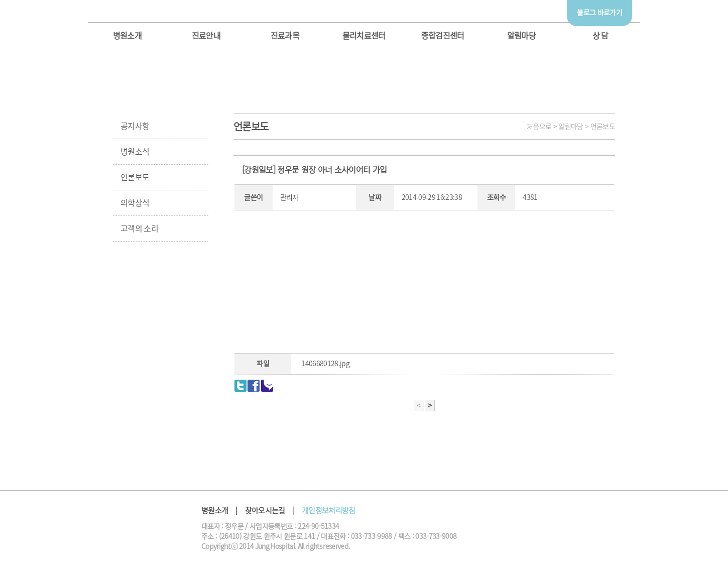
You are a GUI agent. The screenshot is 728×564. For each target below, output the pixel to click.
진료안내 (206, 36)
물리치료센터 (364, 36)
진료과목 (285, 36)
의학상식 (135, 203)
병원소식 (135, 152)
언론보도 (135, 177)
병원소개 (127, 36)
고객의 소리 (139, 229)
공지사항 (135, 126)
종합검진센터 (443, 36)
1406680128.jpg (325, 364)
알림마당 (521, 36)
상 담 (600, 36)
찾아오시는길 (265, 511)
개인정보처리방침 (329, 511)
